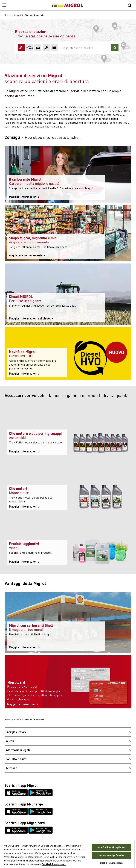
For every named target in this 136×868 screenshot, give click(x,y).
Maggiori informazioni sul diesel (31, 318)
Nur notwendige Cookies (111, 855)
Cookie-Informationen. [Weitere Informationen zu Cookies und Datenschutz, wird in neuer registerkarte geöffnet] (54, 864)
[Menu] (4, 5)
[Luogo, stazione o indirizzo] (86, 48)
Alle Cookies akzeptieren (111, 847)
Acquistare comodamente (27, 255)
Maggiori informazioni (24, 197)
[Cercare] (115, 48)
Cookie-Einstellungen (111, 863)
